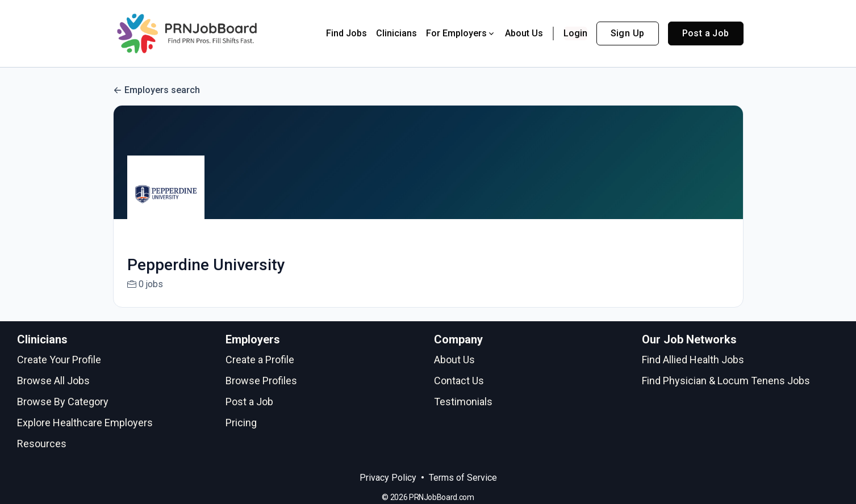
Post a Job (706, 33)
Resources (42, 444)
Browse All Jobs (53, 381)
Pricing (241, 423)
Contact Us (459, 381)
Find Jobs (346, 33)
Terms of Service (463, 478)
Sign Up (628, 33)
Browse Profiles (261, 381)
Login (575, 33)
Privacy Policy (388, 478)
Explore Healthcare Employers (85, 423)
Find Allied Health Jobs (693, 360)
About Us (524, 33)
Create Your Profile (59, 360)
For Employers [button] (461, 33)
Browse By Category (63, 402)
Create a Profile (260, 360)
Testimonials (463, 402)
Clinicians (396, 33)
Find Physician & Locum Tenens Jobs (726, 381)
